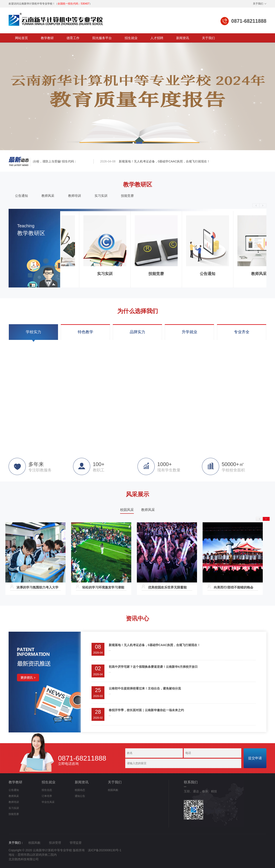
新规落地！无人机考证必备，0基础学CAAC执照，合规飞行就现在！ (166, 161)
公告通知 (21, 196)
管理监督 (76, 843)
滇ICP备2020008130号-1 (105, 850)
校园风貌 (113, 790)
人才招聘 (157, 38)
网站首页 (21, 38)
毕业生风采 (48, 802)
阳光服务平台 (102, 38)
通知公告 (80, 796)
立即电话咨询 (82, 760)
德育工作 (73, 38)
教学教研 (47, 38)
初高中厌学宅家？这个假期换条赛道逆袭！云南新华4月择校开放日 (153, 667)
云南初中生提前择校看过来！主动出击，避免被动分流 (145, 688)
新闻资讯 (183, 38)
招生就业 (131, 38)
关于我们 (258, 4)
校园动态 (80, 790)
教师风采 (48, 196)
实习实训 (101, 196)
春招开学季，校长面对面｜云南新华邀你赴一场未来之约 (146, 710)
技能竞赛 (127, 196)
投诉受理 (55, 843)
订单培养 (47, 796)
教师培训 (75, 196)
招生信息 (47, 790)
